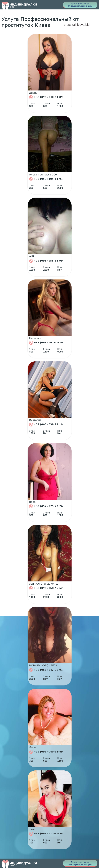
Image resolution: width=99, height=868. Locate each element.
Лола (32, 747)
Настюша (35, 338)
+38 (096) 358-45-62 (46, 588)
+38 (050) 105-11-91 (46, 179)
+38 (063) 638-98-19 (46, 425)
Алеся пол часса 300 (43, 175)
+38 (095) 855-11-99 (46, 261)
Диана (33, 93)
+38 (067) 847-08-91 (46, 670)
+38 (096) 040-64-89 (46, 97)
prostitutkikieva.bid (77, 25)
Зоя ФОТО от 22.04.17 (44, 584)
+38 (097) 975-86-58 (46, 834)
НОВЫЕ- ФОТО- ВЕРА (43, 665)
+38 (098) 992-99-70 (46, 343)
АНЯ (32, 256)
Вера (32, 502)
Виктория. (36, 420)
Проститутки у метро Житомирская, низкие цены (80, 5)
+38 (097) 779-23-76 (46, 506)
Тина (32, 829)
